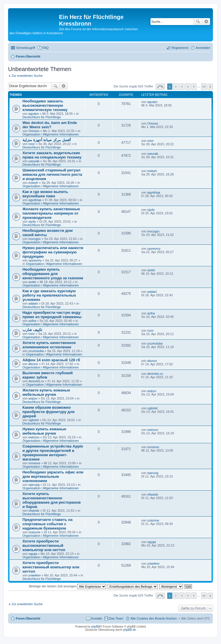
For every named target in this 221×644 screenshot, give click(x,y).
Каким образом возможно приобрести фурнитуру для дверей (48, 412)
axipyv (33, 398)
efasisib (34, 511)
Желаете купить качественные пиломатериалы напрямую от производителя (51, 213)
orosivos (34, 463)
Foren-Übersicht (28, 618)
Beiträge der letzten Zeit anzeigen (68, 586)
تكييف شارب (32, 330)
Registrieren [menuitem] (180, 48)
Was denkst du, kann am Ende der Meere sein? (50, 125)
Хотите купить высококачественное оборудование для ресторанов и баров (52, 500)
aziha (32, 321)
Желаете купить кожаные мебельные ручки (46, 392)
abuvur (33, 364)
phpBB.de (129, 630)
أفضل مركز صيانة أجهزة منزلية (47, 140)
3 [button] (182, 86)
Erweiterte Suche (206, 22)
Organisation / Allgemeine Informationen (51, 134)
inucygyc (35, 239)
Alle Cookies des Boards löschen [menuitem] (154, 618)
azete (32, 282)
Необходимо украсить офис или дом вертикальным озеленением (53, 476)
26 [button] (204, 86)
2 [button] (176, 86)
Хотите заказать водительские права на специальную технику (52, 155)
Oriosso (34, 131)
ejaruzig (34, 485)
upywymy (35, 260)
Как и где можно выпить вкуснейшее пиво (45, 194)
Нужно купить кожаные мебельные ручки (44, 431)
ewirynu (34, 437)
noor (32, 144)
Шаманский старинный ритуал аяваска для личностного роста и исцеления (52, 174)
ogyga (33, 554)
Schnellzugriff (26, 48)
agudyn (34, 114)
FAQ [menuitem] (45, 48)
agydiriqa (35, 200)
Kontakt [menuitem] (97, 618)
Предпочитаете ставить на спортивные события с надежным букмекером (47, 524)
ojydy (32, 221)
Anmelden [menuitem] (203, 48)
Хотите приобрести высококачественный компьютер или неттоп (44, 545)
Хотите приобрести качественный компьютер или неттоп (51, 567)
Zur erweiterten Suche (27, 76)
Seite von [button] (160, 87)
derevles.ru (36, 381)
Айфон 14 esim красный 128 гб (51, 360)
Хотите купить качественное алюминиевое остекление (49, 345)
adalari (33, 303)
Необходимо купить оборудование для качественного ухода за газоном (53, 274)
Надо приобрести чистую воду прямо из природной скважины (52, 315)
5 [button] (194, 86)
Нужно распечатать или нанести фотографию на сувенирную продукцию (53, 252)
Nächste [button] (210, 87)
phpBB (96, 627)
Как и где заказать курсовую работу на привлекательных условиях (49, 295)
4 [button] (188, 86)
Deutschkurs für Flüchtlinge (42, 117)
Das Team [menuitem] (116, 618)
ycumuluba (36, 351)
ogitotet (34, 420)
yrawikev (35, 575)
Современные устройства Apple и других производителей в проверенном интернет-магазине (53, 453)
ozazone (35, 532)
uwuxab (34, 161)
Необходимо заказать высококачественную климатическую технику (45, 105)
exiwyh (33, 183)
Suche (198, 22)
